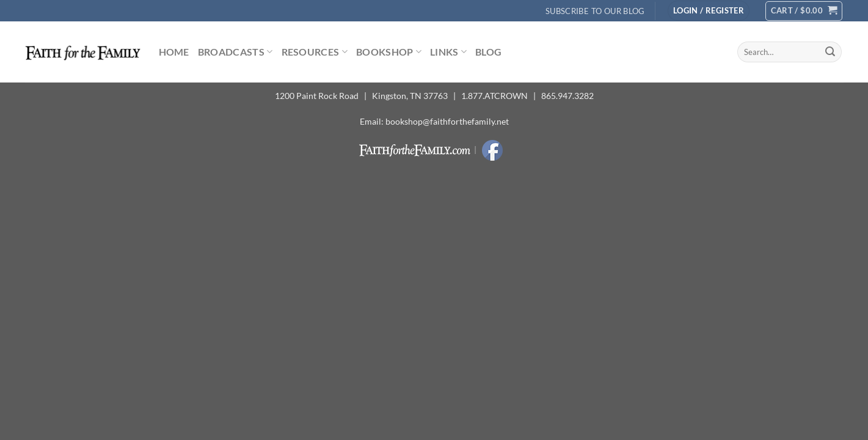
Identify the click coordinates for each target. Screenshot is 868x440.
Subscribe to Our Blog (595, 11)
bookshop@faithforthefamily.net (447, 121)
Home (174, 52)
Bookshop (389, 52)
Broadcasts (235, 52)
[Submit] (830, 52)
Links (448, 52)
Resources (315, 52)
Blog (488, 52)
